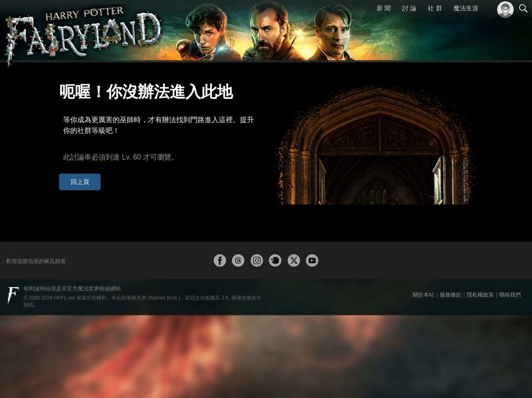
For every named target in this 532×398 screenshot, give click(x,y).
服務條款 (451, 378)
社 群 (435, 8)
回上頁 (74, 161)
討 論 (409, 8)
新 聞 (384, 8)
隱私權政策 (480, 378)
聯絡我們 (510, 378)
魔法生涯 (466, 8)
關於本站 (424, 378)
